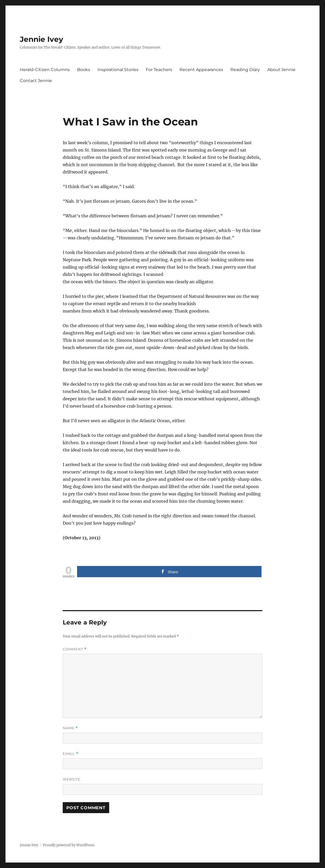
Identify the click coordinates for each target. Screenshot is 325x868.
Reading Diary (245, 70)
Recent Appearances (201, 70)
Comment (75, 649)
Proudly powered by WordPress (69, 845)
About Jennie (281, 70)
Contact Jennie (36, 81)
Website (72, 779)
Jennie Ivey (42, 39)
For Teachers (159, 70)
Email (71, 754)
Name (70, 728)
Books (84, 70)
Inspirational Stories (118, 70)
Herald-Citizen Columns (45, 70)
